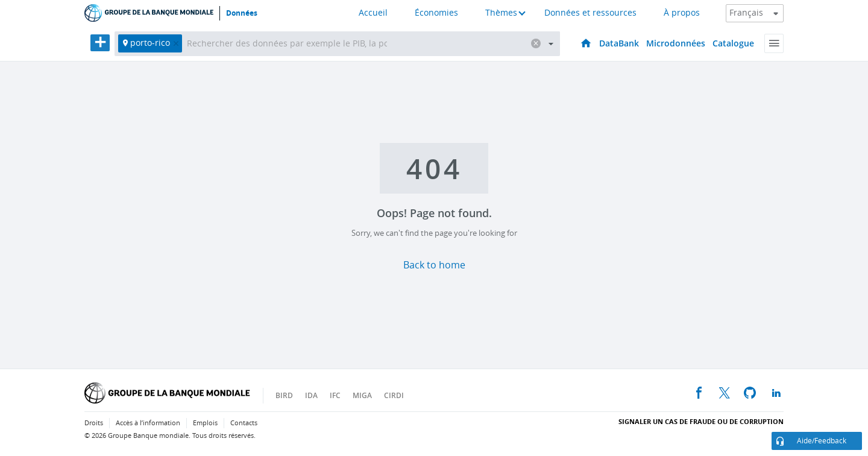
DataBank (619, 43)
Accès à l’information (148, 423)
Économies (436, 13)
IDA (311, 395)
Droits (94, 423)
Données (242, 13)
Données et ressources (590, 13)
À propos (682, 13)
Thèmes (501, 13)
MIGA (362, 395)
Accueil (373, 13)
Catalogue (733, 43)
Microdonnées (676, 43)
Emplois (205, 423)
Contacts (244, 423)
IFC (335, 395)
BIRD (284, 395)
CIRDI (394, 395)
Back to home (434, 265)
